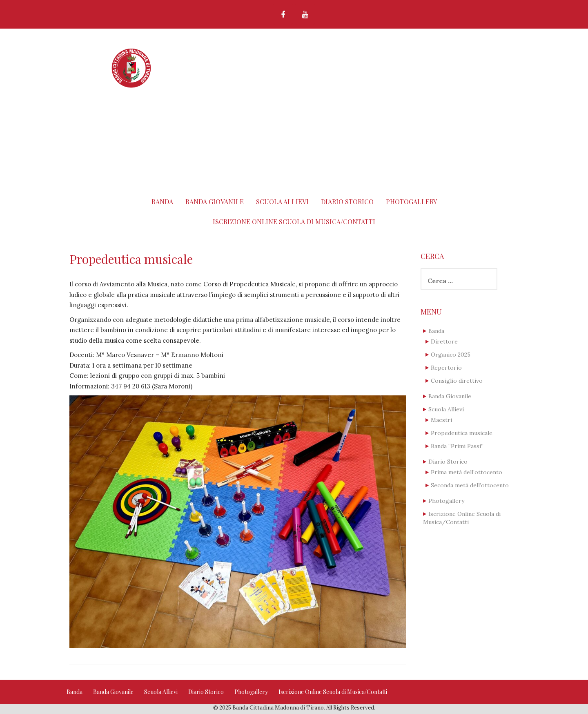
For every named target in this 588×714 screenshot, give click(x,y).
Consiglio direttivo (457, 381)
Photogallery (411, 202)
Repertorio (446, 368)
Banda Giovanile (215, 202)
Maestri (441, 420)
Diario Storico (347, 202)
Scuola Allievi (282, 202)
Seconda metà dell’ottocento (470, 485)
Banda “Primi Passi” (457, 446)
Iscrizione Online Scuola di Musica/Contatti (294, 222)
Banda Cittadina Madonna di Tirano (315, 58)
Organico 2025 (451, 355)
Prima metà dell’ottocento (467, 472)
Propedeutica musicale (462, 433)
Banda (162, 202)
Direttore (444, 341)
